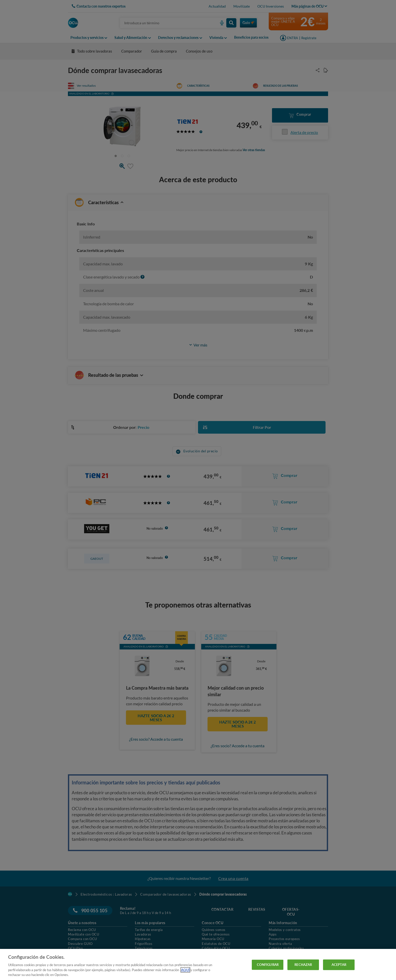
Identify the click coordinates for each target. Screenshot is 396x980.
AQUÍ (185, 970)
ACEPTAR (339, 965)
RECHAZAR (303, 965)
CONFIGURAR (268, 965)
